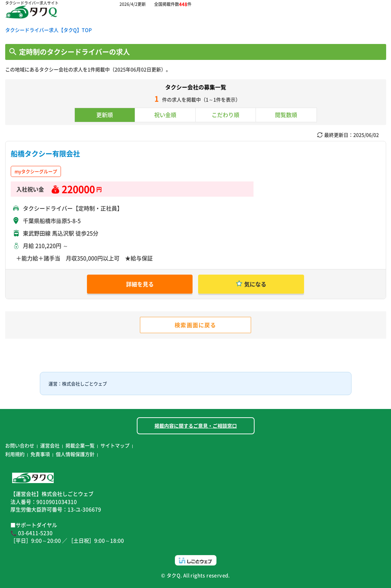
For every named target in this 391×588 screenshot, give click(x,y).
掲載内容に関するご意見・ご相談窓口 (196, 426)
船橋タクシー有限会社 (45, 154)
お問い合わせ (20, 445)
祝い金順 (165, 115)
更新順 (105, 115)
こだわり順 (225, 115)
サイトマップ (115, 445)
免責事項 (40, 454)
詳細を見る (140, 284)
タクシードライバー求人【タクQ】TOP (48, 30)
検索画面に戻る (195, 325)
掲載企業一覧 (80, 445)
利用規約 (15, 454)
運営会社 (50, 445)
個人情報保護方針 (75, 454)
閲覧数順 (286, 115)
